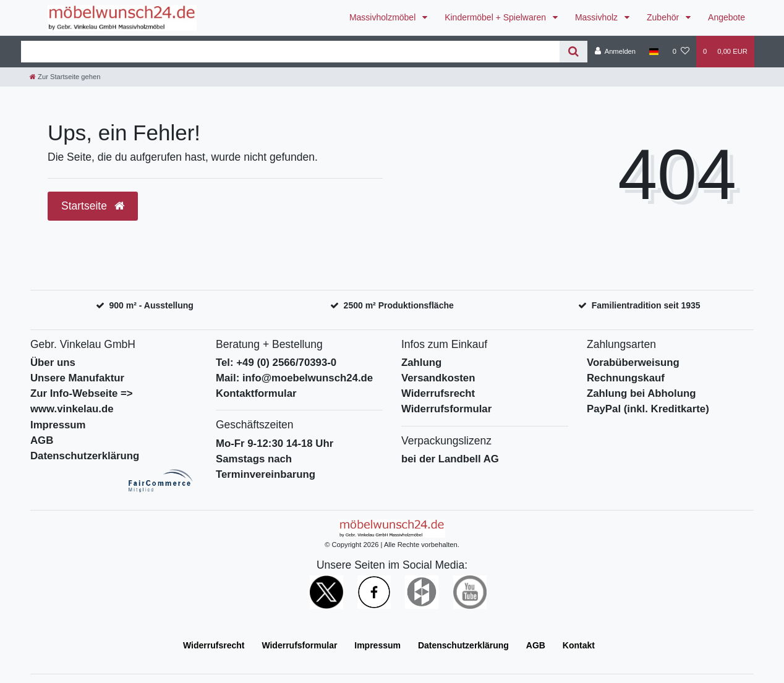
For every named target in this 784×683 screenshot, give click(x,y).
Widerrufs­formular (299, 645)
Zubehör (664, 17)
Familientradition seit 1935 (646, 305)
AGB (42, 440)
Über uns (53, 363)
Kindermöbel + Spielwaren (496, 17)
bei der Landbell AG (450, 459)
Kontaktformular (256, 393)
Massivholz (598, 17)
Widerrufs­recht (214, 645)
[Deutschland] (654, 51)
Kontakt (579, 645)
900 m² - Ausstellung (151, 305)
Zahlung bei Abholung (641, 393)
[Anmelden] (615, 51)
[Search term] (290, 52)
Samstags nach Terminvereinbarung (266, 467)
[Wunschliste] (681, 51)
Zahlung (421, 363)
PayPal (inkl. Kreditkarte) (648, 409)
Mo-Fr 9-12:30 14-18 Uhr (275, 443)
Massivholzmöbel (384, 17)
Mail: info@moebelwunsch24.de (294, 378)
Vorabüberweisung (633, 363)
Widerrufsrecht (438, 393)
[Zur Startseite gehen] (65, 77)
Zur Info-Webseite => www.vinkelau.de (82, 401)
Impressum (58, 425)
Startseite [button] (93, 206)
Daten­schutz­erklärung (463, 645)
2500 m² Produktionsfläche (399, 305)
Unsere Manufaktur (77, 378)
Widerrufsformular (446, 409)
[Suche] (573, 52)
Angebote (726, 17)
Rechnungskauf (626, 378)
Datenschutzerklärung (85, 456)
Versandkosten (438, 378)
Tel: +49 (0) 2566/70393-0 (276, 363)
